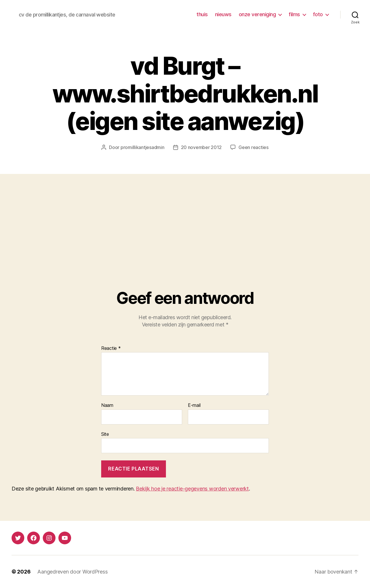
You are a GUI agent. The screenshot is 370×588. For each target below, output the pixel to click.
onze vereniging (257, 14)
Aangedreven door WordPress (72, 572)
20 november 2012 (201, 147)
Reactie (111, 348)
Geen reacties (254, 147)
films (294, 14)
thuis (202, 14)
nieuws (223, 14)
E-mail (194, 405)
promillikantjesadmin (143, 147)
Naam (107, 405)
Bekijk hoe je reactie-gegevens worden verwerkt (192, 489)
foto (318, 14)
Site (105, 434)
